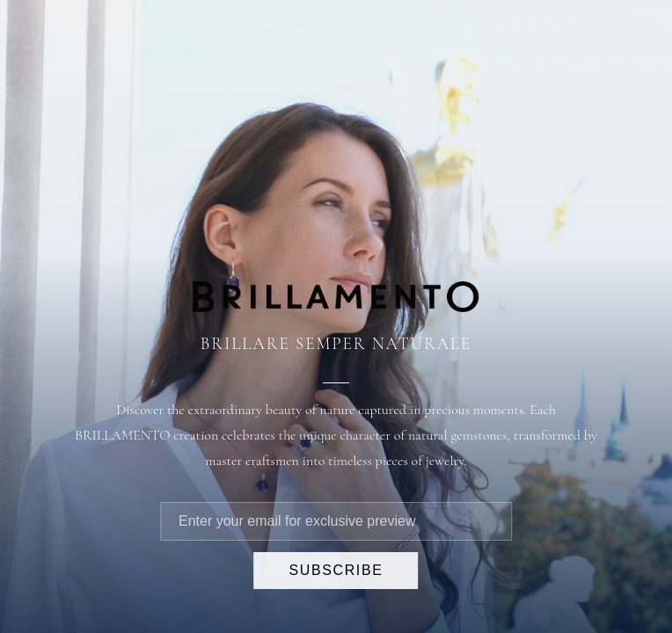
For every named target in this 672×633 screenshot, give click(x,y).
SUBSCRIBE (336, 570)
